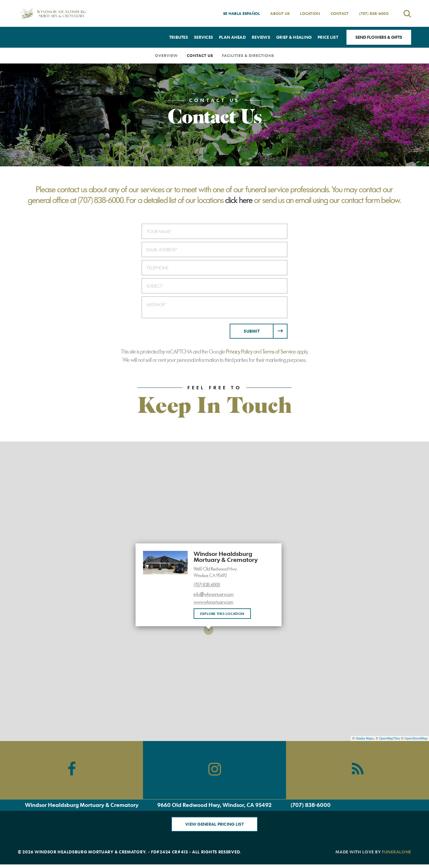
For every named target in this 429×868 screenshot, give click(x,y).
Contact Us (200, 55)
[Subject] (214, 286)
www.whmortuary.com (213, 602)
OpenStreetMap (416, 738)
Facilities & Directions (248, 55)
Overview (166, 55)
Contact (340, 13)
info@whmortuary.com (214, 594)
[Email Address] (214, 249)
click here (239, 200)
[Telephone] (214, 268)
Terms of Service (279, 352)
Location (310, 13)
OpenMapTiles (390, 738)
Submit (252, 331)
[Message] (214, 307)
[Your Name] (214, 231)
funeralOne (397, 852)
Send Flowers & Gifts (379, 37)
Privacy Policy (239, 352)
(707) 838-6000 (374, 13)
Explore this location (222, 613)
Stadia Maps (365, 738)
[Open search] (407, 14)
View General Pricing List (214, 824)
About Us (280, 13)
